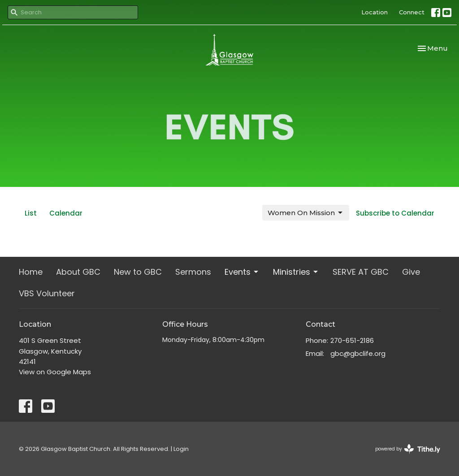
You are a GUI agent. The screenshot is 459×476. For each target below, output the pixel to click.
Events (242, 272)
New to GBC (138, 272)
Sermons (193, 272)
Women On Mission (306, 213)
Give (411, 272)
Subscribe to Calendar (395, 213)
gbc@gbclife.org (358, 353)
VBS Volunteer (47, 293)
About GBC (78, 272)
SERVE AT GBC (361, 272)
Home (31, 272)
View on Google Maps (55, 372)
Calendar (66, 213)
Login (181, 449)
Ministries (296, 272)
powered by (408, 449)
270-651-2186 (352, 340)
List (31, 213)
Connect (412, 12)
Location (375, 12)
